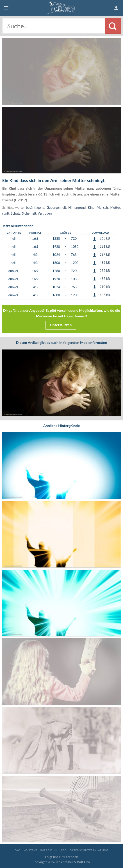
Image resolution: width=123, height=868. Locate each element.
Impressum (49, 850)
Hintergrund (77, 208)
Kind (91, 208)
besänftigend (35, 208)
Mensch (102, 208)
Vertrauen (45, 213)
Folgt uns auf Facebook (61, 857)
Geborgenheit (56, 208)
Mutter (115, 208)
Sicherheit (29, 213)
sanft (6, 213)
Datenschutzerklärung (89, 850)
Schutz (16, 213)
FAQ (18, 850)
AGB (63, 850)
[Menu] (6, 8)
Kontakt (30, 850)
